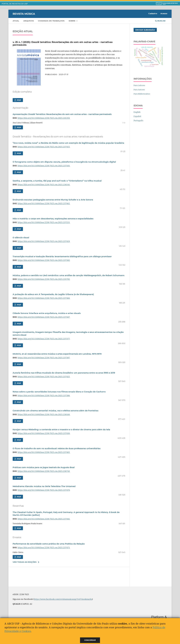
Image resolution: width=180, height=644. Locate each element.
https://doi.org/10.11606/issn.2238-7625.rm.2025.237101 (44, 166)
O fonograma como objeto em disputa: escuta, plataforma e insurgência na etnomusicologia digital (64, 162)
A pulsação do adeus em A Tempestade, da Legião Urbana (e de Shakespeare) (53, 294)
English (137, 112)
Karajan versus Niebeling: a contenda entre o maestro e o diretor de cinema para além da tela (61, 430)
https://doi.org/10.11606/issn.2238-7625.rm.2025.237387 (44, 358)
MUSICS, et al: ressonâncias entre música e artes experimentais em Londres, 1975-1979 (57, 354)
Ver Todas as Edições (25, 562)
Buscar (160, 21)
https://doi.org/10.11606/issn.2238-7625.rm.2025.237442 (44, 519)
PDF (19, 100)
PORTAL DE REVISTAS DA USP (15, 4)
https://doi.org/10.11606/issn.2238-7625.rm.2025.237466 (44, 298)
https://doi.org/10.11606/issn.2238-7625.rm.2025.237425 (44, 377)
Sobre (72, 21)
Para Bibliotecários (142, 94)
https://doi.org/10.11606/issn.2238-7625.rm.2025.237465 (44, 452)
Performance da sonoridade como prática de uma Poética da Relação (49, 544)
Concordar (90, 640)
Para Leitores (139, 85)
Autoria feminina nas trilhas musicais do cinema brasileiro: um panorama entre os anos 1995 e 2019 (64, 373)
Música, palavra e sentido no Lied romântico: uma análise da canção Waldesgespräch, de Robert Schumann (69, 275)
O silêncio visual (21, 238)
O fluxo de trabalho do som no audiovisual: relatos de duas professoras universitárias (57, 448)
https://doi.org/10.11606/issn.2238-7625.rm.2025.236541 (44, 185)
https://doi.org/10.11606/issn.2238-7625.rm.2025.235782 (44, 279)
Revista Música (24, 14)
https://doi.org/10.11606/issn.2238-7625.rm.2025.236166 (44, 414)
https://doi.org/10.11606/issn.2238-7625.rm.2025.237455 (44, 147)
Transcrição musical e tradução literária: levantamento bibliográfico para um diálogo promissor (62, 256)
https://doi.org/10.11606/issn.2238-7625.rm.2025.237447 (44, 317)
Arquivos (29, 21)
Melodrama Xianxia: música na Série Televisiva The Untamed (44, 486)
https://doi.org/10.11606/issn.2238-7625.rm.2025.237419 (44, 241)
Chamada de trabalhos (51, 21)
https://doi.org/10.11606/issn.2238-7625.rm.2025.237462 (44, 203)
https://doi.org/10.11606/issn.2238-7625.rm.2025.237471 (44, 548)
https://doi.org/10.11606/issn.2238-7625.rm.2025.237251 (44, 222)
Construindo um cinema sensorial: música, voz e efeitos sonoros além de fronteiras (55, 411)
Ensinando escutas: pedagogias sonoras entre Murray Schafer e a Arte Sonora (53, 200)
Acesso (164, 13)
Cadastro (153, 13)
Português (138, 120)
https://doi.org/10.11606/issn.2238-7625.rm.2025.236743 (44, 471)
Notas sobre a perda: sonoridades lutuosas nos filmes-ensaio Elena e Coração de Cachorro (59, 392)
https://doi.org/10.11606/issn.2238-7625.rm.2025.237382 (44, 260)
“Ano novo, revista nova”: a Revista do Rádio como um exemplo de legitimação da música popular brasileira (68, 143)
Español (137, 116)
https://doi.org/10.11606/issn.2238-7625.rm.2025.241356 (44, 118)
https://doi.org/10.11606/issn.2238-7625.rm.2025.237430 (44, 433)
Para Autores (139, 90)
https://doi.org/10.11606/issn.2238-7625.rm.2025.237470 (44, 490)
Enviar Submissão (145, 30)
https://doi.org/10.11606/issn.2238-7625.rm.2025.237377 (44, 339)
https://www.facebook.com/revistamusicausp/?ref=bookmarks (63, 599)
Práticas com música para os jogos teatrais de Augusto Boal (44, 467)
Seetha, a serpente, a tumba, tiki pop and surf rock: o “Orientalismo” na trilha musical (57, 181)
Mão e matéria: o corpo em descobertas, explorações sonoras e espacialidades (53, 219)
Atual (16, 21)
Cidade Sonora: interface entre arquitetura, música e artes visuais (47, 313)
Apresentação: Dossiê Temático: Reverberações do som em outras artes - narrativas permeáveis (62, 114)
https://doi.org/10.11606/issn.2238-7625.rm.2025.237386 (44, 395)
